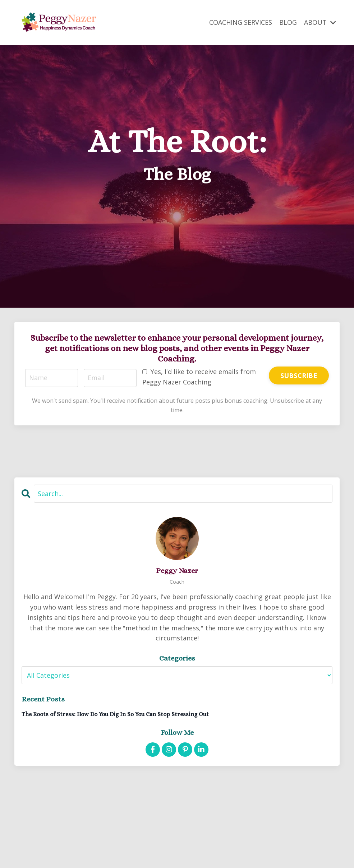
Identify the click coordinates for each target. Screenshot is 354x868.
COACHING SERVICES (241, 22)
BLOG (288, 22)
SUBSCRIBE (299, 375)
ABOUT (320, 22)
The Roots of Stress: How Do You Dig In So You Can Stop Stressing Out (115, 714)
